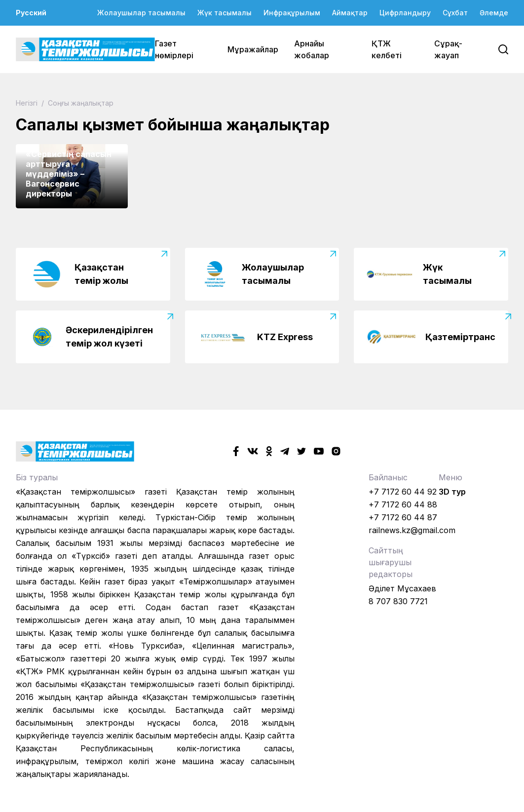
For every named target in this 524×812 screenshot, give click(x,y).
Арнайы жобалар (312, 49)
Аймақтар (350, 13)
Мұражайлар (253, 49)
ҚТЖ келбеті (387, 49)
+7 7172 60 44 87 (403, 517)
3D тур (452, 492)
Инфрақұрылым (292, 13)
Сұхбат (455, 13)
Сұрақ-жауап (448, 49)
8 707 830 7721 (398, 601)
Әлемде (494, 13)
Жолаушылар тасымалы (141, 13)
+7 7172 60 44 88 (403, 504)
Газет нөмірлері (174, 49)
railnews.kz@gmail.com (412, 530)
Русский (31, 13)
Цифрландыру (405, 13)
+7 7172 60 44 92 (403, 492)
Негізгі (28, 103)
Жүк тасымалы (225, 13)
